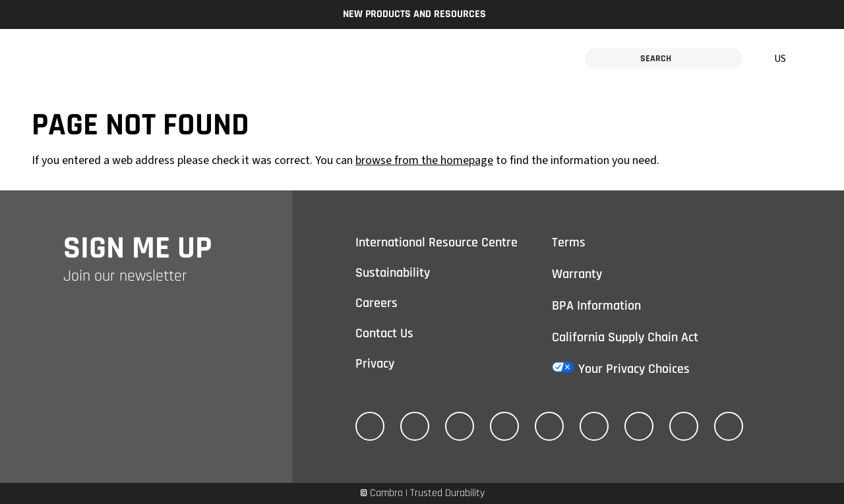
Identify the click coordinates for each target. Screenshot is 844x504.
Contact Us (384, 333)
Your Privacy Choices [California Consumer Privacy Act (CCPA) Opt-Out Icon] (634, 369)
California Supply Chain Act (625, 337)
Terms (569, 242)
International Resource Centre (437, 242)
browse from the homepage (424, 160)
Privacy (375, 364)
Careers (377, 303)
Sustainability (393, 273)
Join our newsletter (125, 276)
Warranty (577, 274)
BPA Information (596, 306)
